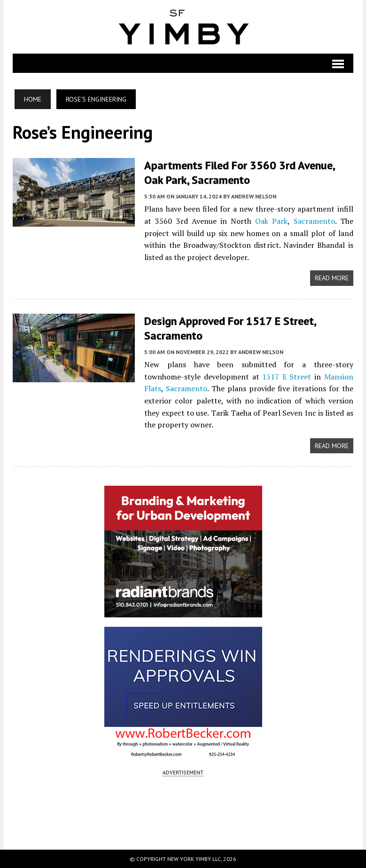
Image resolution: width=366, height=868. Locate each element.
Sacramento (314, 221)
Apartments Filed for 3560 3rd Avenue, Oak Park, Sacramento (239, 173)
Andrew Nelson (254, 196)
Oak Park (271, 221)
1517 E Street (285, 377)
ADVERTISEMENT (183, 772)
